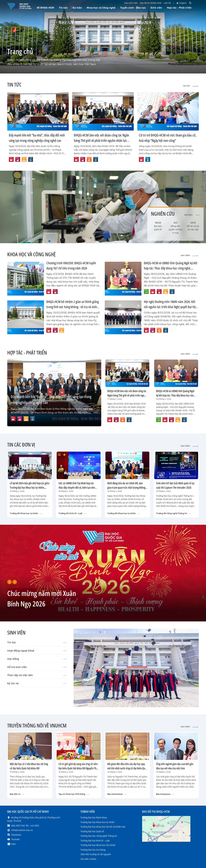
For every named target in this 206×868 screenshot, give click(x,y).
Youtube (15, 839)
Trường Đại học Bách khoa (94, 818)
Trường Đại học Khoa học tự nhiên (98, 822)
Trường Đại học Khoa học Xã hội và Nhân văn (103, 827)
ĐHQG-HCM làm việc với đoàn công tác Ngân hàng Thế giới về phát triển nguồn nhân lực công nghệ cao (101, 140)
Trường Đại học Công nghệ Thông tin (99, 836)
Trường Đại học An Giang (93, 850)
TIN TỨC (190, 86)
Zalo (14, 844)
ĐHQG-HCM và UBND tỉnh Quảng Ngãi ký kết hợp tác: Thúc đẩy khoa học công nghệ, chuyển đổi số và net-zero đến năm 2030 (171, 268)
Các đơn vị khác (88, 859)
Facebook (16, 835)
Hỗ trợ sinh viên (37, 667)
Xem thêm (192, 215)
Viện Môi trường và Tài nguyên (96, 854)
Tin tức (37, 642)
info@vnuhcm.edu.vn (22, 830)
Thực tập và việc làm (37, 675)
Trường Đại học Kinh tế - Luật (95, 841)
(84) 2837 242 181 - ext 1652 (25, 826)
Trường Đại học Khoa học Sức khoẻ (98, 845)
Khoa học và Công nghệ (101, 8)
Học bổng (37, 659)
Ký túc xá (37, 683)
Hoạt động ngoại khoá (37, 651)
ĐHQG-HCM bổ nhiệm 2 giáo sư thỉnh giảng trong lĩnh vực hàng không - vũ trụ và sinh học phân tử (73, 307)
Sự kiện (77, 8)
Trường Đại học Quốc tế (92, 831)
